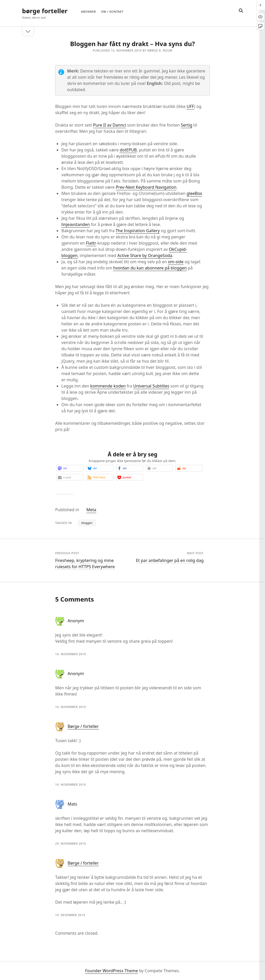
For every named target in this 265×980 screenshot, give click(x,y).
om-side (176, 262)
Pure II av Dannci (110, 125)
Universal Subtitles (151, 386)
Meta (91, 510)
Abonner (89, 12)
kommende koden (108, 386)
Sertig (187, 125)
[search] (241, 11)
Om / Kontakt (112, 12)
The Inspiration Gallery (138, 231)
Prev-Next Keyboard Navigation (146, 187)
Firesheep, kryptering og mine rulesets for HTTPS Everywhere (85, 564)
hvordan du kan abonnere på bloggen (150, 268)
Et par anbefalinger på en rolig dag (170, 560)
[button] (70, 468)
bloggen (87, 523)
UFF (190, 106)
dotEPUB (128, 150)
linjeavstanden (75, 224)
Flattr (91, 243)
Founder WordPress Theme (112, 971)
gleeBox (194, 193)
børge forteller (45, 11)
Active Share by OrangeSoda (145, 255)
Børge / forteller (83, 726)
